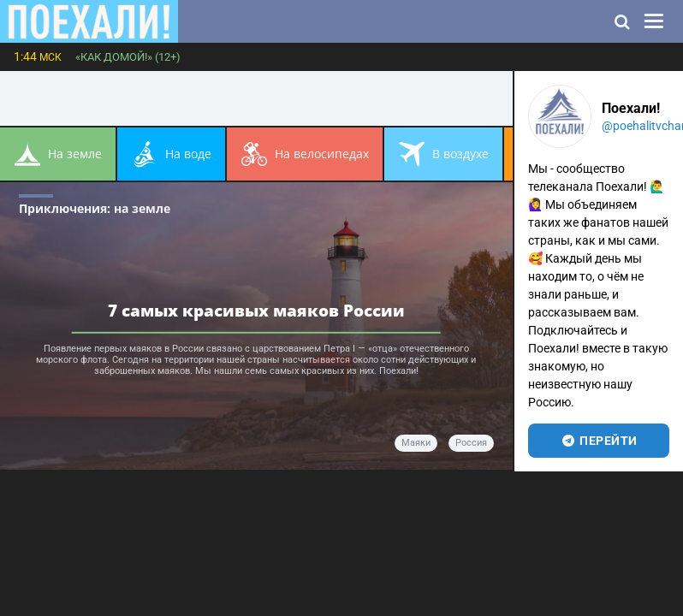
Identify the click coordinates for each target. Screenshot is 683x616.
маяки (416, 443)
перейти (599, 441)
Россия (471, 443)
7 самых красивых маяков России (256, 310)
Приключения (95, 208)
